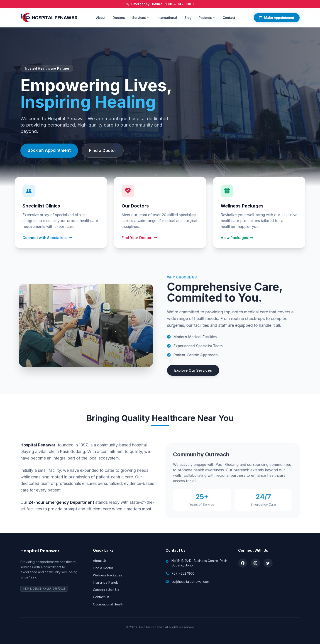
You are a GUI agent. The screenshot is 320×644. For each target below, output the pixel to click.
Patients (207, 18)
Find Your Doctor (139, 238)
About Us (100, 561)
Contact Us (101, 597)
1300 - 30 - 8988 (180, 4)
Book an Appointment (49, 152)
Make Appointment (277, 18)
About (101, 18)
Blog (188, 18)
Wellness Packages (108, 575)
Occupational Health (108, 604)
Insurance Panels (106, 582)
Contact (229, 18)
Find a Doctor (103, 152)
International (167, 18)
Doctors (119, 18)
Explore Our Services (201, 370)
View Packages (237, 238)
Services (141, 18)
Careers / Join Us (106, 590)
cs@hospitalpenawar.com (191, 582)
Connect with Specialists (47, 238)
